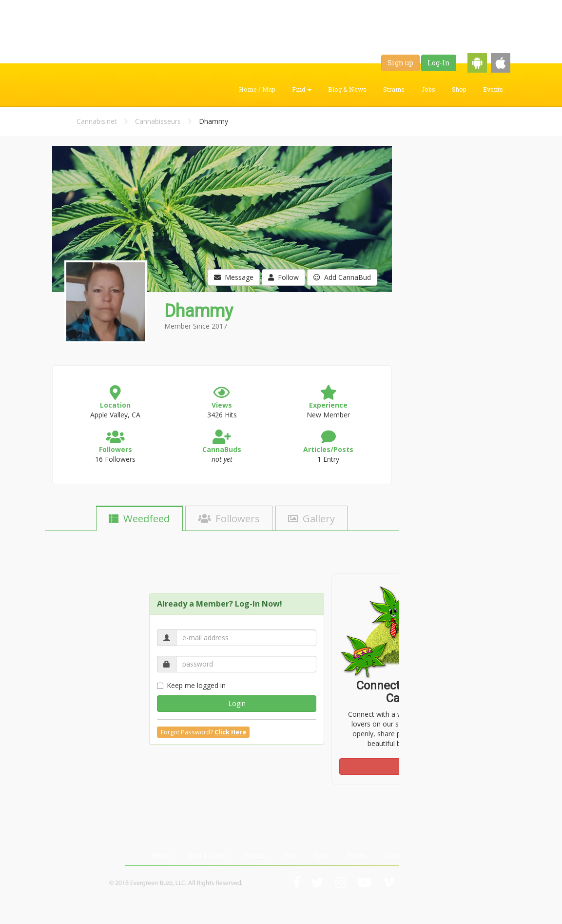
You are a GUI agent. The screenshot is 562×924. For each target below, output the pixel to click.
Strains (394, 89)
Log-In (439, 63)
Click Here (230, 732)
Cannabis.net (97, 121)
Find (302, 89)
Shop (459, 89)
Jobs (428, 89)
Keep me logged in (191, 685)
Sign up (400, 63)
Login (237, 703)
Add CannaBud (342, 277)
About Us (397, 855)
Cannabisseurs (158, 121)
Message (234, 277)
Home (161, 855)
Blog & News (347, 89)
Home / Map (257, 89)
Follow (283, 277)
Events (493, 89)
